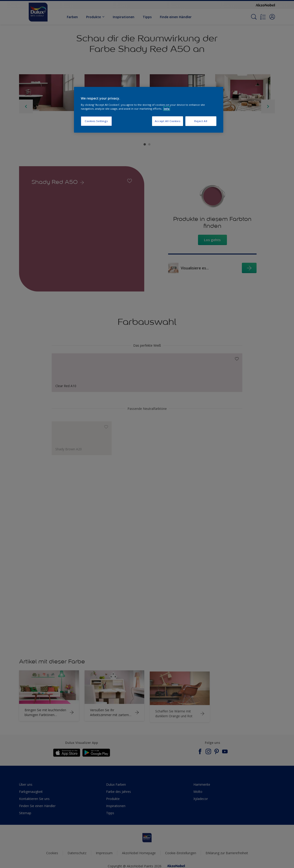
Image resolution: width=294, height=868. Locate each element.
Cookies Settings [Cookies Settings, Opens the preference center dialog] (96, 121)
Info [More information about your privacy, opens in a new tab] (167, 109)
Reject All (201, 121)
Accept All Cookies (168, 121)
